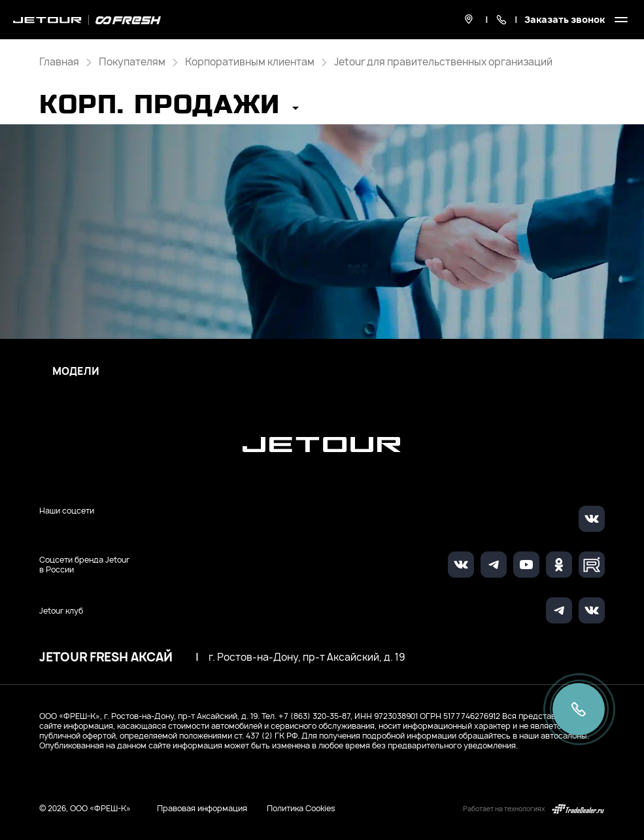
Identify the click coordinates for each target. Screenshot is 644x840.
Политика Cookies (301, 809)
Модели (76, 372)
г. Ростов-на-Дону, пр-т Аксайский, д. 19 (307, 657)
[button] (169, 109)
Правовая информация (202, 808)
